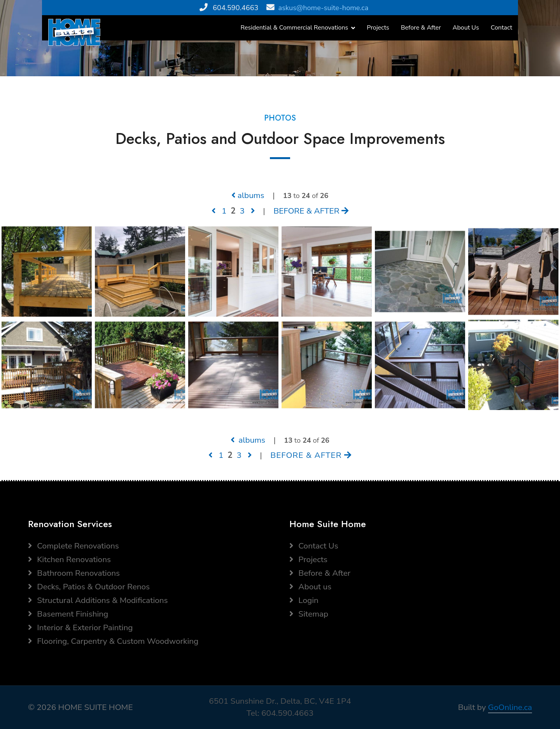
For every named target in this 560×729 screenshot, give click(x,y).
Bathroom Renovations (74, 573)
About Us (466, 28)
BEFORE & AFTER (311, 211)
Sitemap (309, 614)
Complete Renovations (73, 546)
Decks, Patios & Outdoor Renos (89, 587)
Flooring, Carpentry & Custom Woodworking (113, 641)
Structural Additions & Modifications (98, 600)
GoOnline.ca (510, 707)
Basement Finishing (68, 614)
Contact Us (314, 546)
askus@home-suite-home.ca (324, 8)
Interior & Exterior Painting (80, 627)
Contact (501, 28)
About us (310, 587)
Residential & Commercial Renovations (295, 28)
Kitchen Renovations (69, 559)
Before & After (421, 28)
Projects (378, 28)
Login (304, 600)
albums (248, 195)
